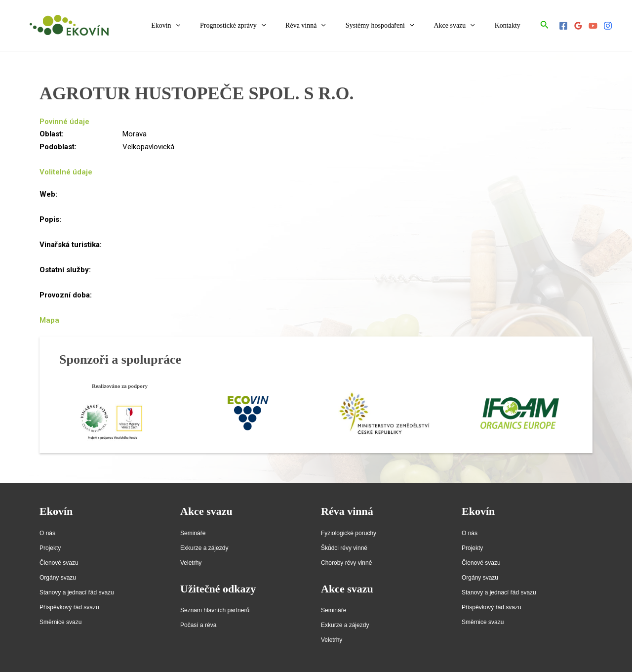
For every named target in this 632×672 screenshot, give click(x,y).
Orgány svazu (58, 578)
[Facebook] (563, 26)
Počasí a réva (198, 625)
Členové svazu (59, 563)
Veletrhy (191, 563)
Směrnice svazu (60, 622)
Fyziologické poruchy (349, 533)
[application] (208, 26)
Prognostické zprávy (259, 26)
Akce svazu (463, 26)
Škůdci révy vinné (344, 548)
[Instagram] (608, 26)
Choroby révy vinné (346, 563)
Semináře (193, 533)
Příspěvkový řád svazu (69, 607)
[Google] (578, 26)
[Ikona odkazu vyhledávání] (545, 25)
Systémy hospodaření (395, 26)
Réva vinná (326, 26)
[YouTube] (593, 26)
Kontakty (511, 25)
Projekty (50, 548)
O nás (47, 533)
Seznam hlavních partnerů (215, 610)
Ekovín (198, 26)
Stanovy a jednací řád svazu (77, 592)
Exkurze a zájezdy (204, 548)
